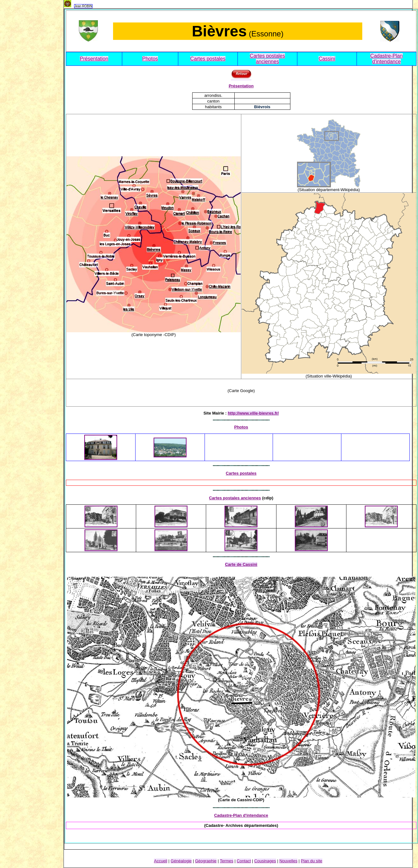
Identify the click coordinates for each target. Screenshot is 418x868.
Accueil (161, 861)
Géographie (206, 861)
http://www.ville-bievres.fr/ (253, 413)
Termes (227, 861)
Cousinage (265, 861)
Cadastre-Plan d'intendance (386, 59)
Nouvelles (288, 861)
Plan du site (312, 861)
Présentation (94, 59)
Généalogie (181, 861)
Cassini (327, 59)
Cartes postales (208, 59)
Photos (150, 59)
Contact (244, 861)
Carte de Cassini (241, 564)
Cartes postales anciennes (267, 59)
